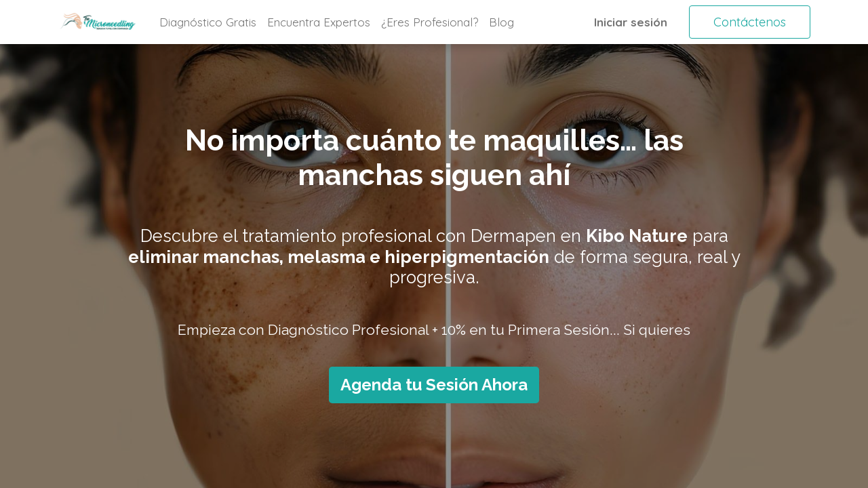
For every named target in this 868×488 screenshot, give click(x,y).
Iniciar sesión (631, 22)
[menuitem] (208, 22)
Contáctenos (750, 22)
